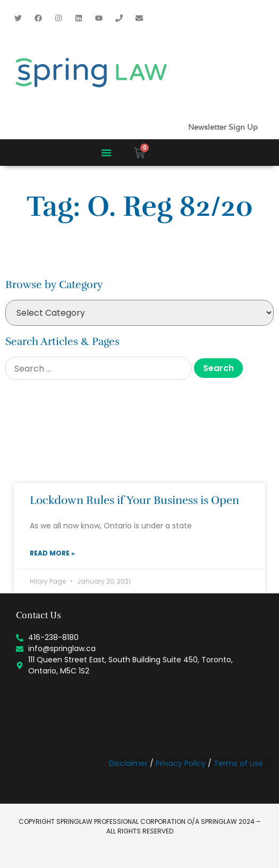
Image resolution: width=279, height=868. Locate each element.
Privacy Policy (181, 763)
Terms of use (238, 763)
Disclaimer (128, 763)
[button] (106, 153)
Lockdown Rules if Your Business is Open (134, 500)
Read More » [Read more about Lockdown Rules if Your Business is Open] (52, 553)
